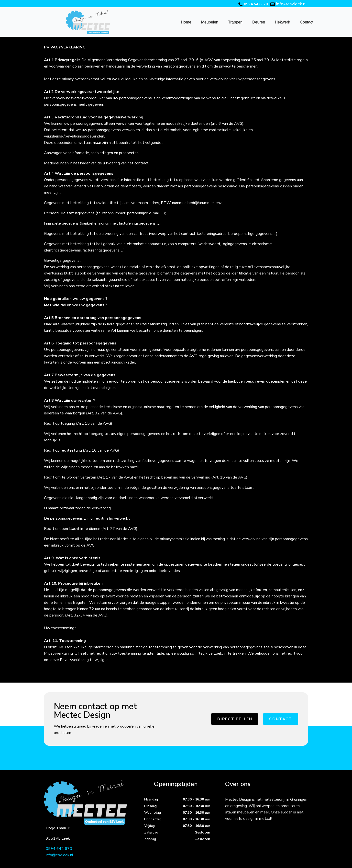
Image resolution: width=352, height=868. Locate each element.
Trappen (235, 22)
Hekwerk (282, 22)
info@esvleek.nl (291, 4)
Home (186, 22)
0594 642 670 (256, 4)
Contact (307, 22)
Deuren (259, 22)
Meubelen (210, 22)
